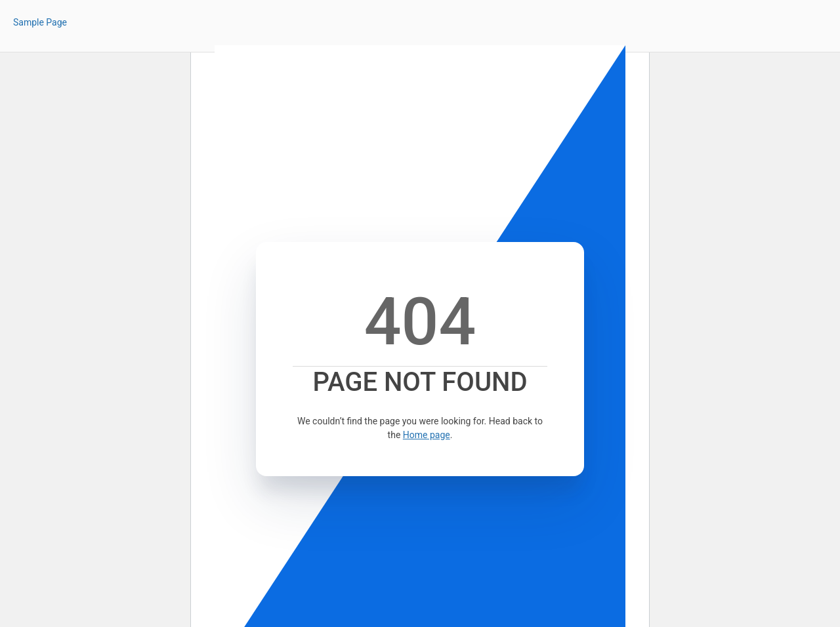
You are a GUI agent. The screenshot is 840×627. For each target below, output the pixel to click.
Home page (427, 435)
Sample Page (40, 22)
